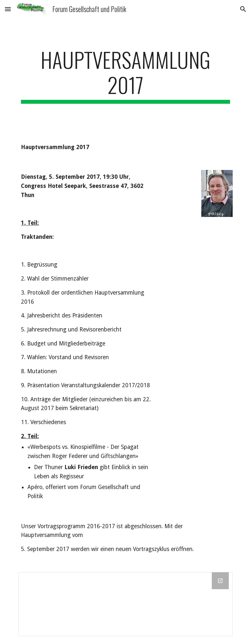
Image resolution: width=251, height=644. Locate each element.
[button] (8, 9)
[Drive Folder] (125, 604)
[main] (125, 75)
